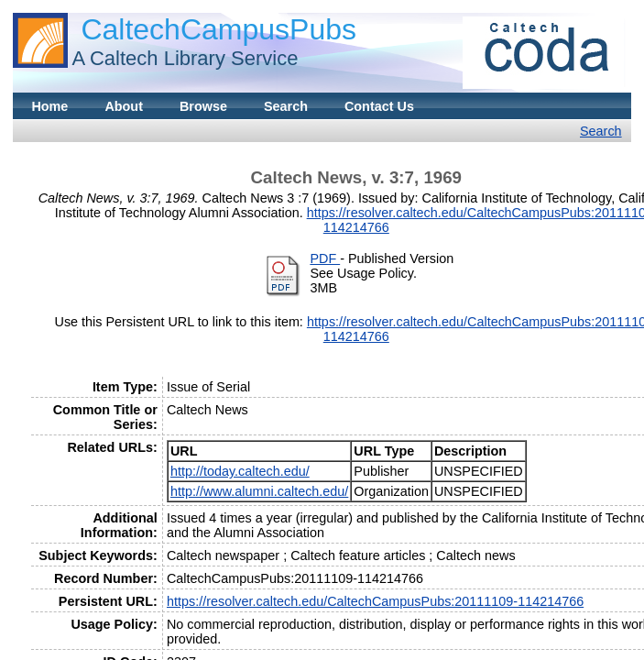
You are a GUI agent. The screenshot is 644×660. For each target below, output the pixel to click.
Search (286, 106)
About (124, 106)
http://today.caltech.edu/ (240, 471)
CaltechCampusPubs (218, 29)
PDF (325, 258)
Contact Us (379, 106)
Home (49, 106)
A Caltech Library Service (185, 58)
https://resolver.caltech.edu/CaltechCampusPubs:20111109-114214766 (375, 601)
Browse (203, 106)
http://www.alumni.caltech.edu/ (259, 491)
